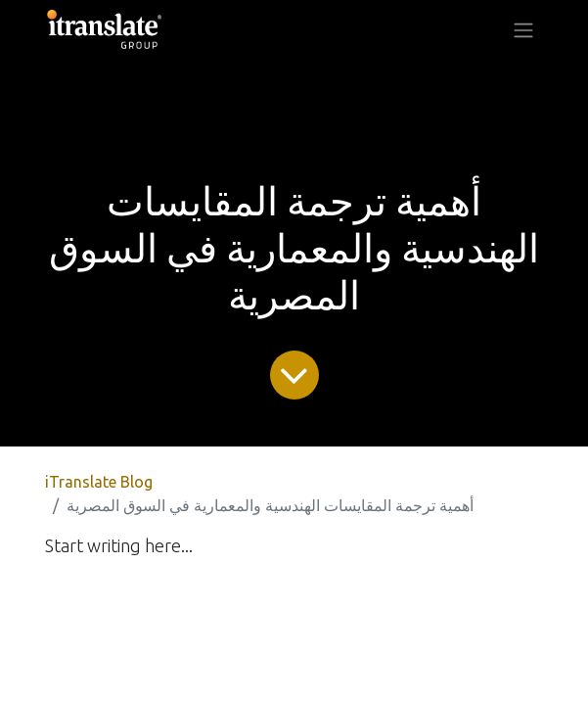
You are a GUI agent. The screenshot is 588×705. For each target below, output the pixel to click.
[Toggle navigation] (523, 29)
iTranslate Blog (99, 482)
